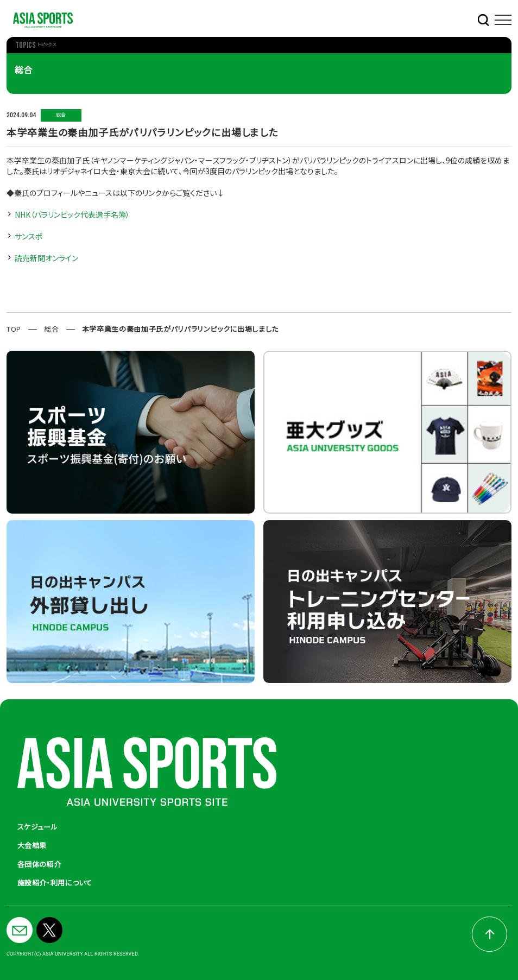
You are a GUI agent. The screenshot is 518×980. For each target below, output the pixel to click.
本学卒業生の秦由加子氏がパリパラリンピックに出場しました (180, 329)
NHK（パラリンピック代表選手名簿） (72, 214)
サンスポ (29, 236)
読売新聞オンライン (46, 258)
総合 (51, 329)
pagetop (489, 934)
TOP (14, 329)
